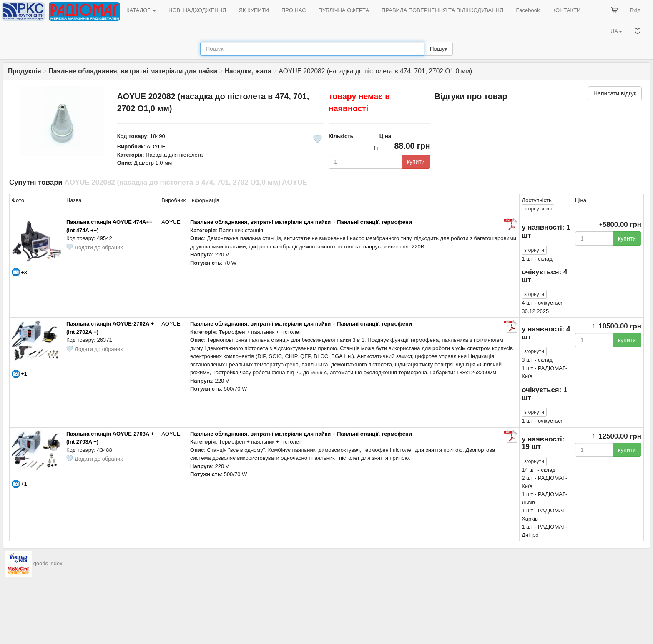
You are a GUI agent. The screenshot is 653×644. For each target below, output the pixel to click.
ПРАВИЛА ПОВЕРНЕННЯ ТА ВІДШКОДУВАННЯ (442, 10)
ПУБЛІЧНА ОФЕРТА (344, 10)
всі (538, 209)
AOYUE (156, 147)
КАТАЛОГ (141, 10)
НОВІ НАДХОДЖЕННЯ (197, 10)
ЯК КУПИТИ (254, 10)
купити (416, 162)
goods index (48, 564)
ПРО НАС (294, 10)
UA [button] (616, 31)
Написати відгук (615, 93)
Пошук (438, 49)
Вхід (635, 10)
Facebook (528, 10)
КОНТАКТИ (566, 10)
